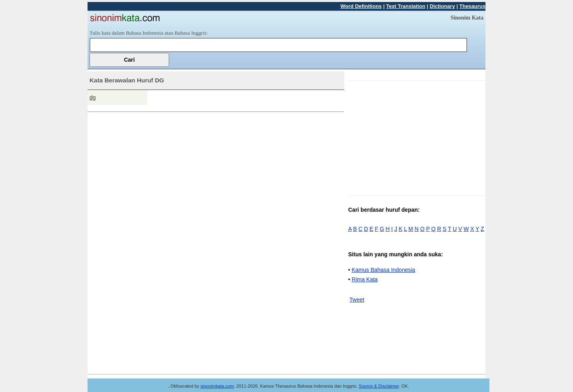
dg (93, 98)
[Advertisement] (415, 137)
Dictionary (442, 6)
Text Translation (406, 6)
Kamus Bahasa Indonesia (384, 270)
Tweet (357, 300)
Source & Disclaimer (379, 386)
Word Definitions (361, 6)
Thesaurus (472, 6)
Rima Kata (365, 279)
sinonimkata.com (217, 386)
